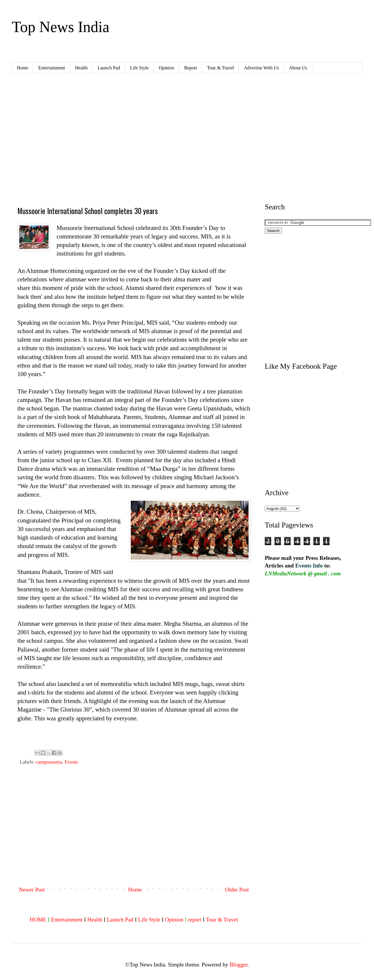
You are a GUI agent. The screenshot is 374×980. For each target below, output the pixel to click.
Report (191, 68)
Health (81, 68)
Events (71, 762)
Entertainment (52, 68)
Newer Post (32, 890)
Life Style (139, 68)
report (195, 920)
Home (23, 68)
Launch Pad (109, 68)
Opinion (166, 68)
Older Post (237, 890)
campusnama (49, 762)
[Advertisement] (134, 834)
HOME (38, 920)
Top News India (61, 27)
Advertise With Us (261, 68)
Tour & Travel (220, 68)
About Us (298, 68)
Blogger (239, 965)
